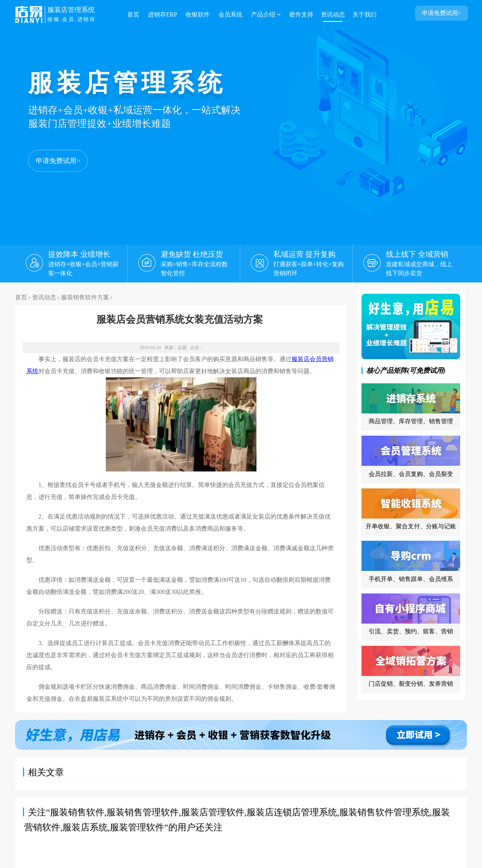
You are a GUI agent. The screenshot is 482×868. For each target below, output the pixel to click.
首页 (133, 14)
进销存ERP (162, 14)
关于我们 (365, 14)
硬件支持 (301, 14)
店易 (182, 348)
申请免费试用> (58, 161)
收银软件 (198, 14)
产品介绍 (266, 14)
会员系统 (230, 14)
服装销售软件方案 (85, 297)
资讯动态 (333, 14)
